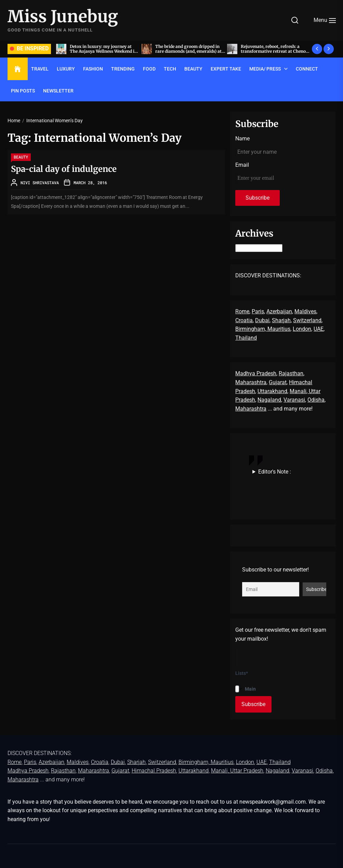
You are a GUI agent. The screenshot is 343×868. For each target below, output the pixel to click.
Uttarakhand (272, 391)
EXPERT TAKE (226, 69)
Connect (307, 69)
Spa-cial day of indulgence (64, 169)
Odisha (316, 400)
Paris (258, 311)
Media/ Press (265, 69)
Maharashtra (251, 382)
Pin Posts (23, 91)
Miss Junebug (63, 17)
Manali (298, 391)
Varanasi (294, 400)
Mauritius (279, 329)
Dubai (262, 320)
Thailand (246, 338)
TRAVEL (40, 69)
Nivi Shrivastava (40, 183)
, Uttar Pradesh (246, 771)
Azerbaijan (279, 311)
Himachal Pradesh (154, 771)
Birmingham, (251, 329)
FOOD (149, 69)
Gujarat (278, 382)
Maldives (305, 311)
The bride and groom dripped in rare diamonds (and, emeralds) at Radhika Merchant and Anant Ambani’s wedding (261, 54)
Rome (242, 311)
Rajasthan (291, 373)
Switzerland (307, 320)
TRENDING (123, 69)
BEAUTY (193, 69)
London (302, 329)
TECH (170, 69)
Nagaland (269, 400)
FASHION (93, 69)
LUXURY (66, 69)
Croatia (244, 320)
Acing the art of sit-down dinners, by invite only (91, 49)
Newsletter (58, 91)
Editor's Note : (275, 472)
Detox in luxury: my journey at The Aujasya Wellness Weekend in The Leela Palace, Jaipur (176, 51)
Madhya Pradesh (256, 373)
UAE (319, 329)
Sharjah (281, 320)
